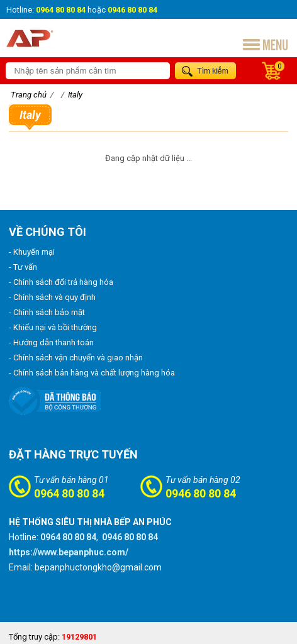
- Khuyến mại (32, 252)
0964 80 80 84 (69, 493)
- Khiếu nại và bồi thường (53, 327)
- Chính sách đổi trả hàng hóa (61, 282)
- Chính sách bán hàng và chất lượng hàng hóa (92, 373)
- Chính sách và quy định (52, 297)
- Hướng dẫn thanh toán (51, 342)
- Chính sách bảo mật (47, 312)
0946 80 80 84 (201, 493)
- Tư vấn (23, 267)
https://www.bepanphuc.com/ (69, 552)
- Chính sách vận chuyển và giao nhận (76, 358)
